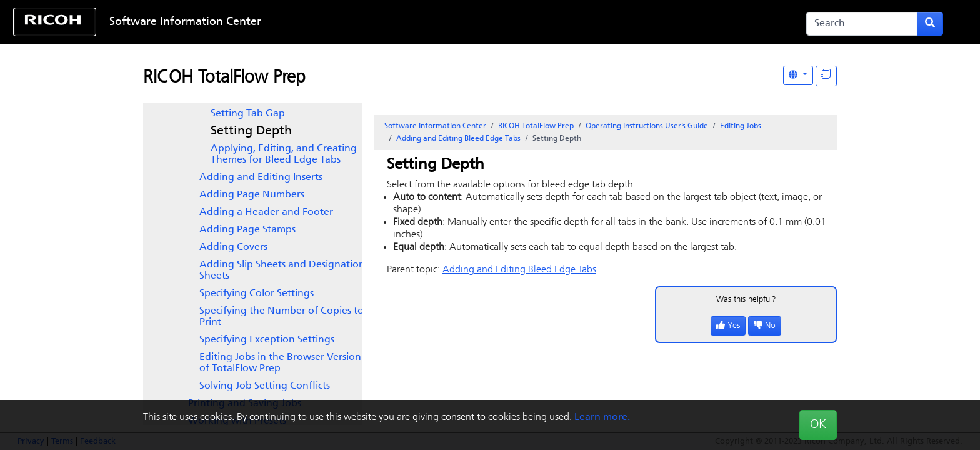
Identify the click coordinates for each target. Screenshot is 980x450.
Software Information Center (185, 22)
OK (818, 425)
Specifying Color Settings (257, 294)
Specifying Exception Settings (267, 340)
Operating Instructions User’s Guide (647, 126)
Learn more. (602, 417)
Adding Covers (233, 247)
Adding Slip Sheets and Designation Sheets (282, 271)
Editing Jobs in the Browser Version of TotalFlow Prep (280, 363)
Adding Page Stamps (247, 230)
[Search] (862, 24)
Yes (728, 326)
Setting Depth (251, 131)
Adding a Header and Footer (266, 212)
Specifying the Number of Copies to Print (282, 317)
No (765, 326)
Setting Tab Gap (248, 114)
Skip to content (447, 22)
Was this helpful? (746, 300)
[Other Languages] (798, 75)
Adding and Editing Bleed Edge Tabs (458, 139)
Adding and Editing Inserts (261, 177)
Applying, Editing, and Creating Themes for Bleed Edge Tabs (284, 154)
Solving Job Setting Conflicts (265, 386)
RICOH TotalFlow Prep (224, 78)
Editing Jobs (741, 126)
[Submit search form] (930, 24)
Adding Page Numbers (252, 195)
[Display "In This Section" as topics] (826, 76)
